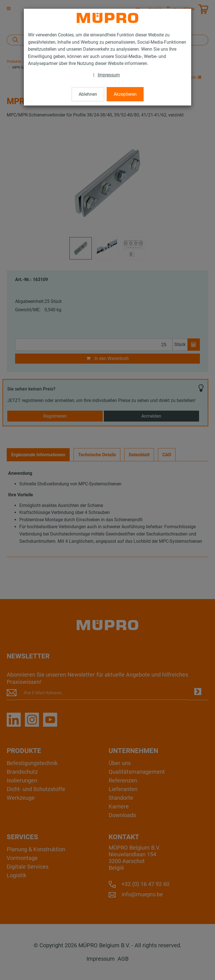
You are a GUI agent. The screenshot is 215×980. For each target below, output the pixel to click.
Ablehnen (88, 94)
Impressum (109, 75)
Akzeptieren (125, 94)
